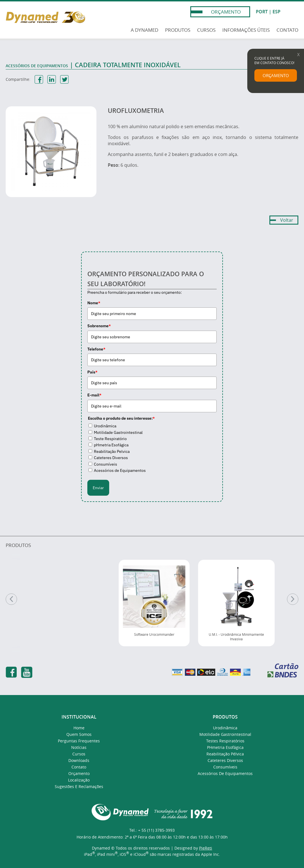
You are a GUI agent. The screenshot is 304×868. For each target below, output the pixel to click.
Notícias (79, 747)
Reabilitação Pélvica (225, 754)
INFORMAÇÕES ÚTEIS (246, 30)
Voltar (287, 220)
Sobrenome (99, 326)
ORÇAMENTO (226, 12)
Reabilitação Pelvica (112, 451)
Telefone (96, 349)
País (92, 372)
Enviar (98, 488)
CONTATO (287, 30)
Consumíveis (105, 464)
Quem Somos (79, 734)
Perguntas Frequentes (79, 741)
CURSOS (206, 30)
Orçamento (79, 773)
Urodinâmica (105, 426)
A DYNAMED (144, 30)
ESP (276, 12)
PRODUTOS (178, 30)
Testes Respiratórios (225, 741)
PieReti (206, 848)
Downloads (79, 760)
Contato (79, 767)
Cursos (79, 754)
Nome (94, 303)
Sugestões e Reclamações (79, 786)
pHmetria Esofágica (111, 445)
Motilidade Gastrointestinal (118, 432)
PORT (262, 12)
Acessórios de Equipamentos (120, 470)
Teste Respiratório (110, 439)
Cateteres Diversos (111, 458)
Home (79, 728)
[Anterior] (11, 599)
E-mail (94, 395)
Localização (79, 780)
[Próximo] (293, 599)
